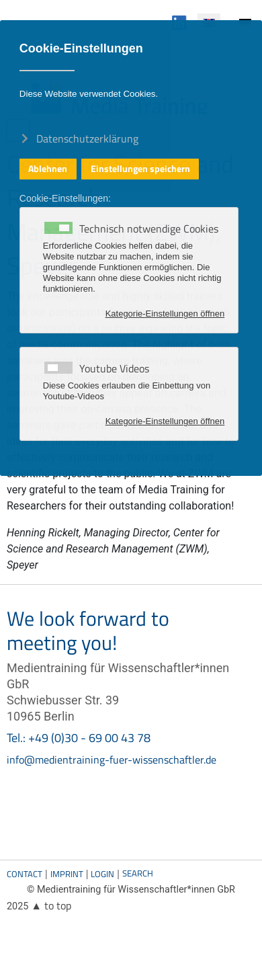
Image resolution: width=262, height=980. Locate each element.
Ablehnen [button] (48, 169)
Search (138, 873)
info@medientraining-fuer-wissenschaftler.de (112, 760)
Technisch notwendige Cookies (149, 229)
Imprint (67, 874)
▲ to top (51, 905)
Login (102, 874)
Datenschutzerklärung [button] (87, 138)
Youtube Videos (114, 368)
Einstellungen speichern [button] (140, 169)
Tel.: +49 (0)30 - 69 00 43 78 (79, 738)
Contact (25, 874)
